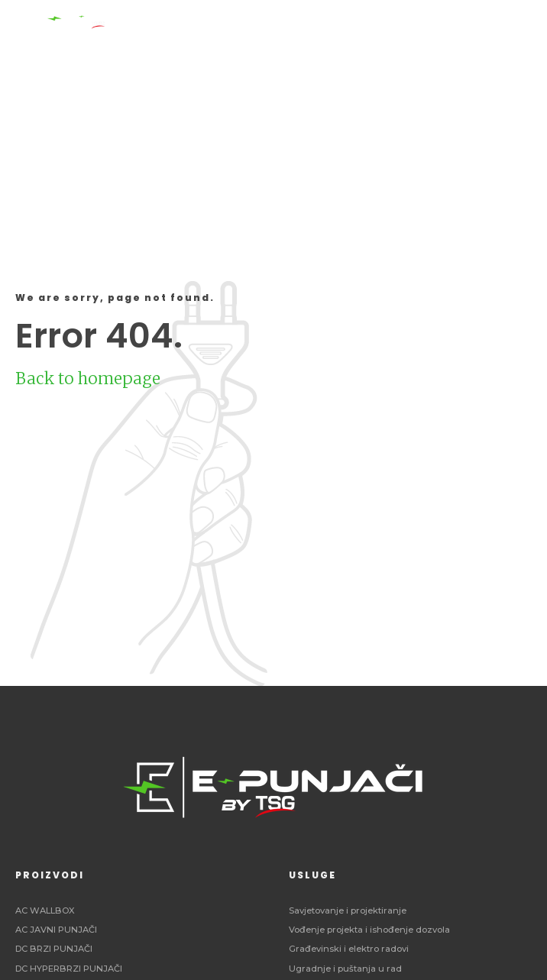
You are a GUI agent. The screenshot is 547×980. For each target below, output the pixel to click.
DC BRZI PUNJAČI (54, 949)
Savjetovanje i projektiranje (348, 910)
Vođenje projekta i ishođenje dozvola (369, 930)
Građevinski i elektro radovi (349, 949)
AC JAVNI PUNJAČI (56, 930)
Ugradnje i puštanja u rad (345, 969)
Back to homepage (88, 378)
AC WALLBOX (45, 910)
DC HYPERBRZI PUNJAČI (69, 969)
